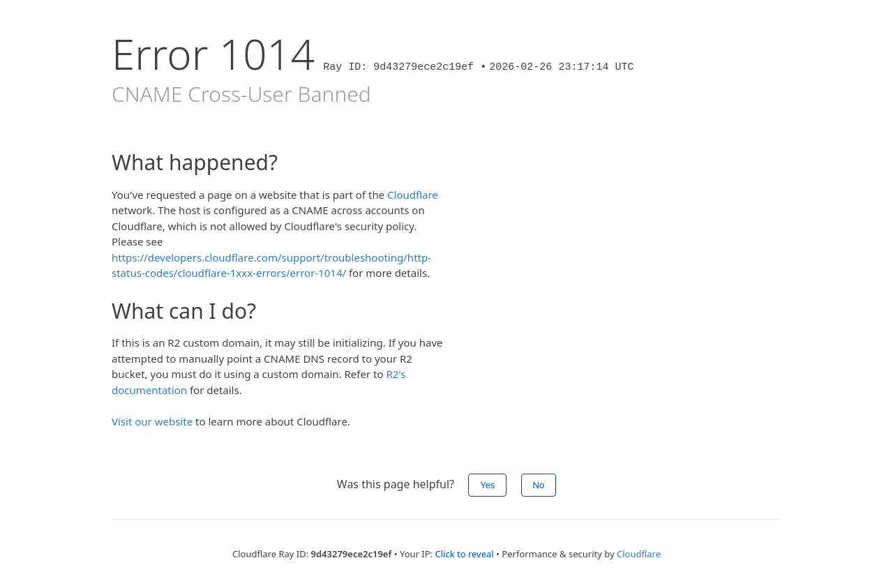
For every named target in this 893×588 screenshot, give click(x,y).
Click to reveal (464, 554)
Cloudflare (413, 195)
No (539, 485)
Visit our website (152, 421)
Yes (487, 485)
